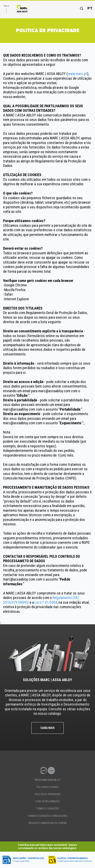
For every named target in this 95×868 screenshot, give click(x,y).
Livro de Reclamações (47, 801)
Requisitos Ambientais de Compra (47, 823)
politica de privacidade (48, 794)
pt (90, 8)
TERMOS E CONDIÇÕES (47, 809)
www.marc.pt (77, 74)
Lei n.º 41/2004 (46, 602)
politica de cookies (48, 787)
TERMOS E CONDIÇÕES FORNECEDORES (47, 816)
